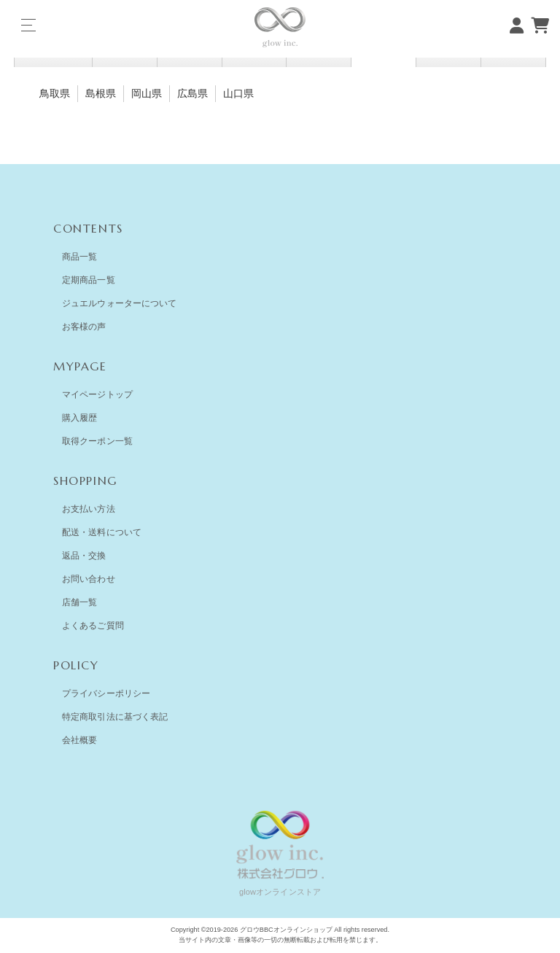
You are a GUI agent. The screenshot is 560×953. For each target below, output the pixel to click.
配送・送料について (102, 532)
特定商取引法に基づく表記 (115, 717)
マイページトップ (97, 394)
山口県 (238, 93)
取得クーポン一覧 (97, 441)
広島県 (192, 93)
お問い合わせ (89, 579)
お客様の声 (84, 327)
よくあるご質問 (93, 626)
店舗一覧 (79, 602)
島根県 (101, 93)
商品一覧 (79, 257)
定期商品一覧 (89, 280)
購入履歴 (79, 418)
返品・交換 (84, 556)
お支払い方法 (89, 509)
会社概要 (79, 740)
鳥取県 (55, 93)
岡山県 (147, 93)
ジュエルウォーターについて (120, 303)
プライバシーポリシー (106, 693)
